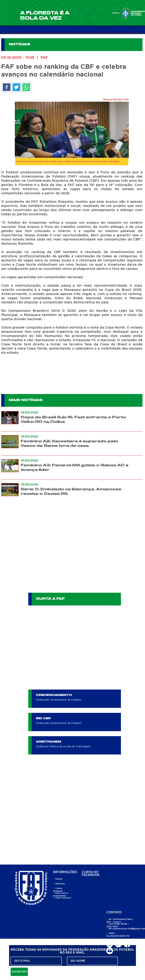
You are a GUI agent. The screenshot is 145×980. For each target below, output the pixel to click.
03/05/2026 (29, 413)
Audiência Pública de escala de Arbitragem (63, 746)
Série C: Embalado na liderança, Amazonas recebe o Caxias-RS (71, 492)
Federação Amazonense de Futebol (59, 700)
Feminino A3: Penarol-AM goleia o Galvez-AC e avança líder (75, 468)
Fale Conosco (62, 898)
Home (58, 879)
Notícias (59, 884)
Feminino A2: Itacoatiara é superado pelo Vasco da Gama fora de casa (69, 444)
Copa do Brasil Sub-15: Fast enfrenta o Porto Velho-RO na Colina (73, 420)
